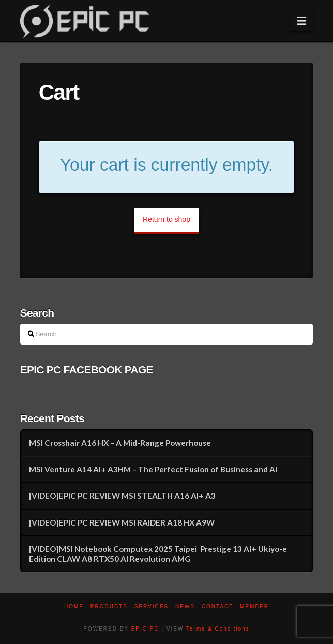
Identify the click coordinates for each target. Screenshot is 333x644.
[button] (301, 21)
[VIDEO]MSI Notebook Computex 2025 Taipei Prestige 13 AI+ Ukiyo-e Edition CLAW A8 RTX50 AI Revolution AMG (158, 554)
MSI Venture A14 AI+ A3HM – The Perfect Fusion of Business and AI (153, 469)
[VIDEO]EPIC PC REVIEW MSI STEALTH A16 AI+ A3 (122, 496)
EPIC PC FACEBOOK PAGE (87, 370)
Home (74, 606)
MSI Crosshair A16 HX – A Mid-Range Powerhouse (120, 443)
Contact (218, 606)
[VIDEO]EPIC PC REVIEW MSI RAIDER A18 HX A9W (122, 522)
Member (254, 606)
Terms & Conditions (218, 629)
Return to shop (166, 219)
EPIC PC (145, 629)
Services (152, 606)
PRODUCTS (109, 606)
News (185, 606)
